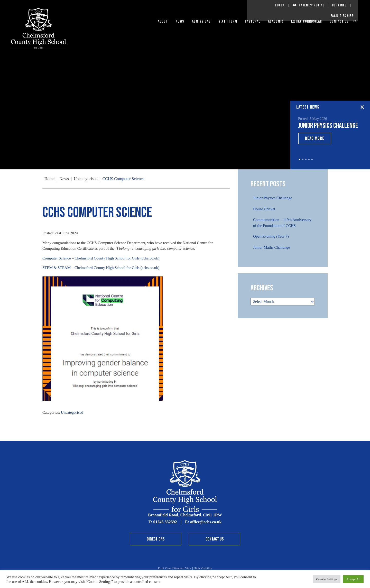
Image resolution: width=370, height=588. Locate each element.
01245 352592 (165, 522)
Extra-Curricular (307, 21)
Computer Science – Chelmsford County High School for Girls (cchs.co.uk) (101, 258)
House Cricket (264, 209)
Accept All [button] (353, 579)
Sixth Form (228, 21)
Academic (276, 21)
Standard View (183, 568)
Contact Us (339, 21)
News (180, 21)
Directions (156, 539)
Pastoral (253, 21)
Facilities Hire (342, 16)
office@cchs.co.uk (206, 522)
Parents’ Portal (312, 5)
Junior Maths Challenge (271, 247)
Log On (280, 5)
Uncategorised (72, 412)
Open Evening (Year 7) (271, 236)
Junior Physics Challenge (328, 126)
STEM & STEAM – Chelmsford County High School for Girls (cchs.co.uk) (101, 268)
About (163, 21)
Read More (315, 138)
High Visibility (203, 568)
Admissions (201, 21)
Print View (165, 568)
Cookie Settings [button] (327, 579)
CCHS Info (339, 5)
